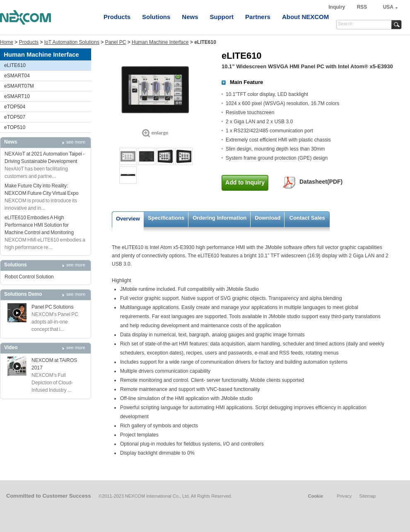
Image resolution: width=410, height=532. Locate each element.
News (190, 17)
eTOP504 (15, 107)
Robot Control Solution (29, 277)
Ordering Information (219, 218)
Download (268, 218)
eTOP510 (15, 127)
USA (388, 7)
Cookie (315, 496)
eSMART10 (17, 96)
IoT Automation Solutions (72, 42)
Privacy (344, 496)
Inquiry (337, 7)
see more (76, 142)
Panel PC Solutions (52, 307)
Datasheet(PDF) (321, 182)
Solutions (156, 17)
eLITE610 (15, 65)
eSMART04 (17, 76)
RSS (362, 7)
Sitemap (367, 496)
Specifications (166, 218)
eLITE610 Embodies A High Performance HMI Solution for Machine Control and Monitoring (39, 225)
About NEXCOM (305, 17)
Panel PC (116, 42)
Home (7, 42)
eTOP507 (15, 117)
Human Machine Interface (160, 42)
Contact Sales (307, 218)
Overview (128, 219)
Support (222, 17)
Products (117, 17)
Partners (258, 17)
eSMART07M (19, 86)
